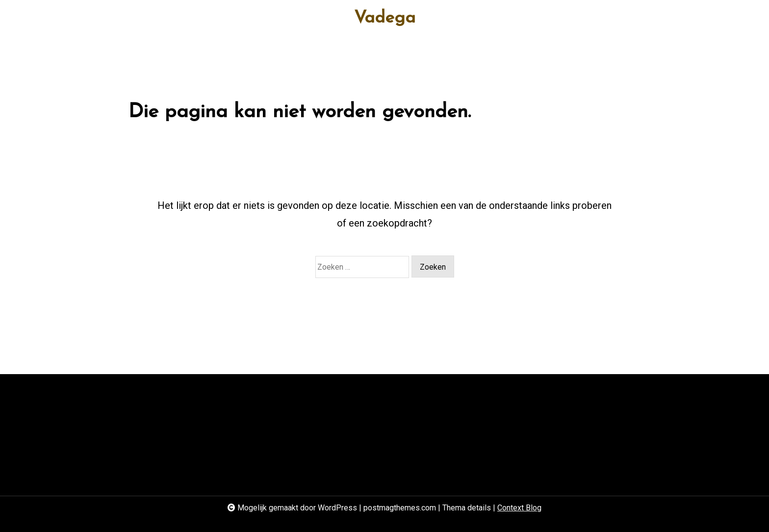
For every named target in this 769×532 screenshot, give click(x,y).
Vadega (385, 18)
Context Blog (519, 508)
